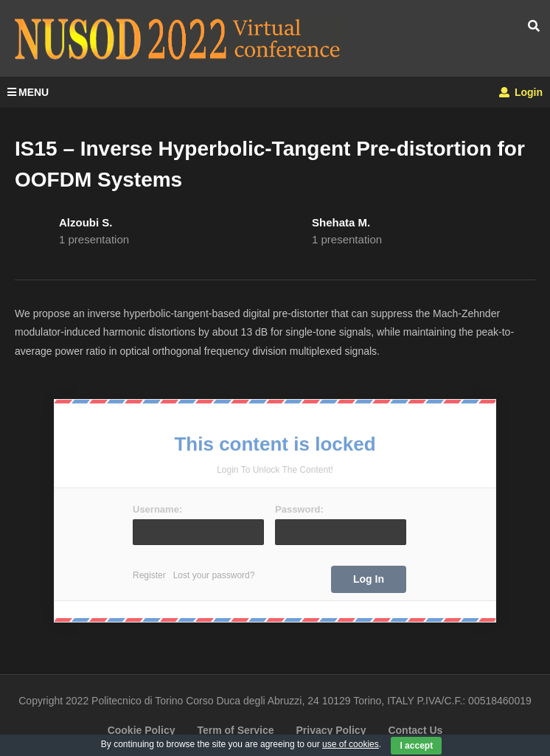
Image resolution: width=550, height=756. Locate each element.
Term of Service (235, 730)
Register (149, 575)
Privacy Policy (331, 730)
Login (521, 92)
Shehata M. (341, 222)
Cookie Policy (142, 730)
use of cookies (351, 744)
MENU (28, 92)
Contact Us (415, 730)
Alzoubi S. (86, 222)
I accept (416, 746)
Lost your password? (214, 575)
